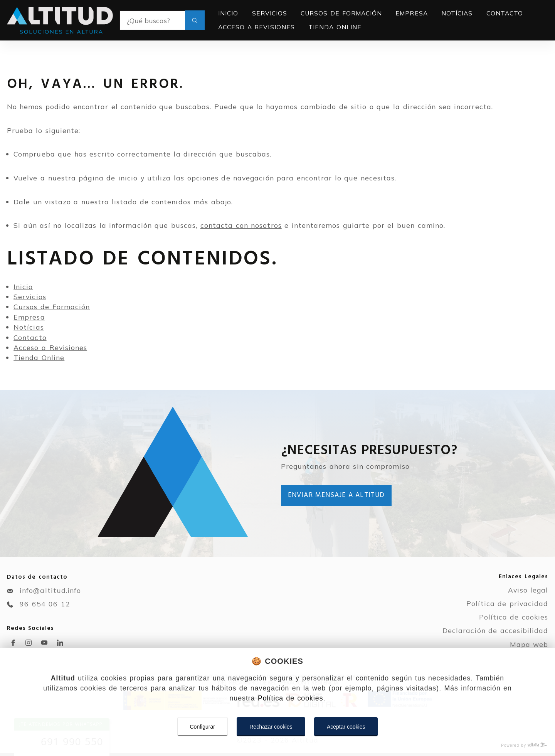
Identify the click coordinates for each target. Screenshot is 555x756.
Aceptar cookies (346, 727)
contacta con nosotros (241, 225)
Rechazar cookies (271, 727)
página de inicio (108, 178)
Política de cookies (291, 698)
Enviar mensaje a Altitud (336, 495)
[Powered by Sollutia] (277, 745)
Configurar (203, 727)
